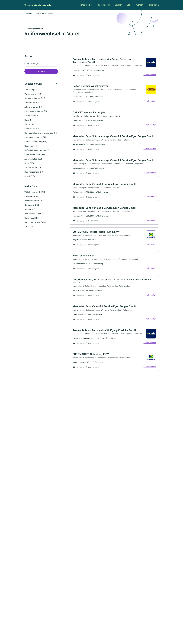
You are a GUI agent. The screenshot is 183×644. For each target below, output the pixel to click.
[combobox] (41, 64)
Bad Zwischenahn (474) (35, 223)
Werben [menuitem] (140, 5)
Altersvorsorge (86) (33, 107)
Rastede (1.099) (32, 197)
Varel (37, 14)
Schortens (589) (32, 218)
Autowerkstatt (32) (33, 159)
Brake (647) (30, 210)
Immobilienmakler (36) (35, 155)
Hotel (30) (29, 163)
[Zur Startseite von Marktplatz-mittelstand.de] (38, 5)
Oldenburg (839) (32, 205)
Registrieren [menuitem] (153, 5)
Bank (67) (29, 120)
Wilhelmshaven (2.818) (35, 192)
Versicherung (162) (33, 94)
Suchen (41, 72)
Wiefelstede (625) (33, 214)
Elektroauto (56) (32, 129)
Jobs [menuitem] (129, 5)
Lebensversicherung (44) (36, 142)
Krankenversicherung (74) (36, 112)
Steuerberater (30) (33, 168)
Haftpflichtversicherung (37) (37, 150)
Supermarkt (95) (32, 103)
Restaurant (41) (31, 146)
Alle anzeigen (30, 90)
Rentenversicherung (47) (36, 137)
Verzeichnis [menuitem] (85, 5)
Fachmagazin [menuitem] (104, 5)
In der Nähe (31, 186)
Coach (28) (30, 176)
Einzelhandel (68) (32, 116)
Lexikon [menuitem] (119, 5)
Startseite (28, 14)
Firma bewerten (150, 75)
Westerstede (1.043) (34, 201)
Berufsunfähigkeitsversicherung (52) (41, 133)
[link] (114, 67)
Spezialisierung (33, 84)
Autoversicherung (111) (35, 99)
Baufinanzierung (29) (34, 172)
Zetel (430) (30, 227)
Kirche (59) (30, 124)
